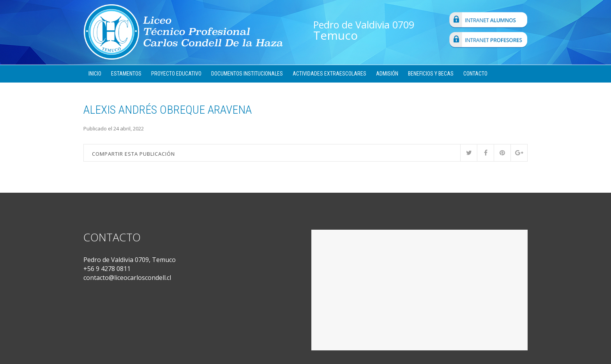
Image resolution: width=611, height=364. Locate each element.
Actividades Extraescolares (329, 74)
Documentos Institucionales (247, 74)
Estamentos (126, 74)
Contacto (475, 74)
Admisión (387, 74)
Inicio (95, 74)
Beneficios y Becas (431, 74)
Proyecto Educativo (176, 74)
